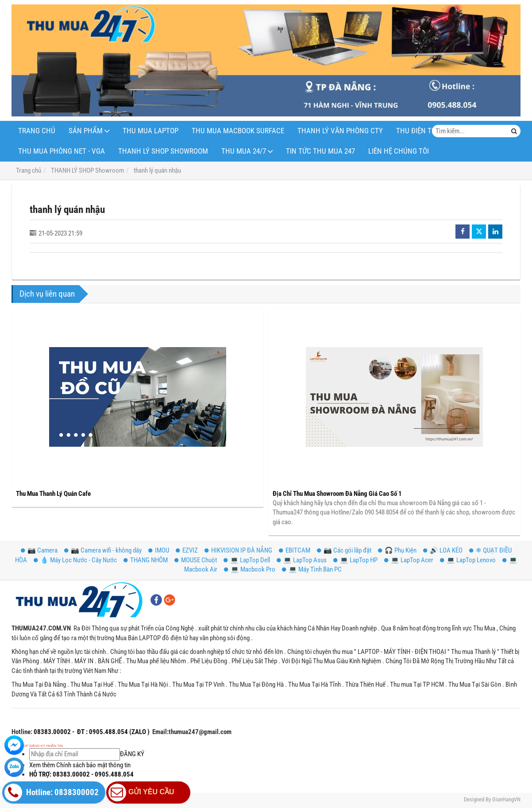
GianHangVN (506, 799)
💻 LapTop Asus (302, 560)
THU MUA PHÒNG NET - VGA (62, 151)
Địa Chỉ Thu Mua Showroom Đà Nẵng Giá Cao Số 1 (337, 494)
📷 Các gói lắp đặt (344, 550)
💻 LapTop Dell (247, 560)
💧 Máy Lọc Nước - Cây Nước (75, 560)
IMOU (159, 550)
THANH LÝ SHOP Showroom (163, 151)
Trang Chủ (37, 131)
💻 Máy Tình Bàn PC (312, 569)
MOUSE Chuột (196, 560)
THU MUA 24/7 (244, 151)
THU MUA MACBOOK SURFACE (238, 131)
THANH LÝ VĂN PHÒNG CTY (340, 131)
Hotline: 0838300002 (52, 793)
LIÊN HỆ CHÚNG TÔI (399, 151)
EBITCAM (295, 550)
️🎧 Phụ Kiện (397, 550)
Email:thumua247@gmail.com (192, 732)
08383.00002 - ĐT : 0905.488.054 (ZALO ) (91, 732)
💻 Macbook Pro (250, 569)
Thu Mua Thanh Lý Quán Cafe (53, 494)
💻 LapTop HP (355, 560)
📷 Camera (39, 550)
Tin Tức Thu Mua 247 (320, 151)
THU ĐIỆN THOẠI (422, 131)
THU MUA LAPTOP (150, 131)
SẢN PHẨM (86, 131)
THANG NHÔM (146, 560)
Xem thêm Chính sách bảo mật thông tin (80, 765)
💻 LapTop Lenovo (468, 560)
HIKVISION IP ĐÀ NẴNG (238, 550)
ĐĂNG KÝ (87, 754)
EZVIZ (187, 550)
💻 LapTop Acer (409, 560)
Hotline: (22, 732)
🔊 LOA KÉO (443, 550)
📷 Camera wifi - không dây (103, 550)
